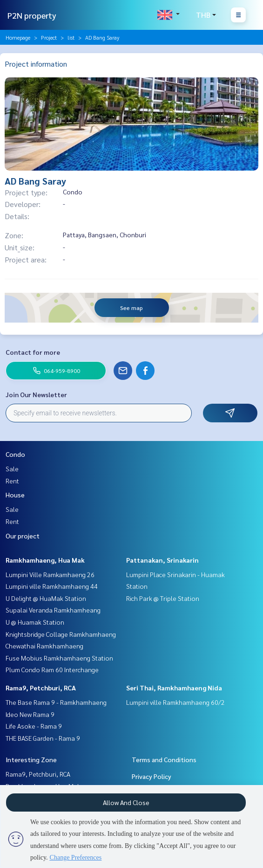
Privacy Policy (152, 776)
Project (49, 37)
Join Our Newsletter (36, 394)
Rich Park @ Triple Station (163, 598)
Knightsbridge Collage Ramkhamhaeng (61, 634)
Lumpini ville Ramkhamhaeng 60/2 (175, 702)
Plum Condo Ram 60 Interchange (52, 669)
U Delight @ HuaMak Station (46, 598)
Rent (12, 481)
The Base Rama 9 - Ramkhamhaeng (56, 702)
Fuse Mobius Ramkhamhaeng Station (59, 658)
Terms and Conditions (164, 759)
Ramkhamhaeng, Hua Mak (45, 560)
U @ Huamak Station (35, 622)
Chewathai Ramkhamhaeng (44, 646)
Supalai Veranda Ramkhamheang (53, 610)
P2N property (32, 15)
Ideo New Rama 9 (30, 714)
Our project (23, 536)
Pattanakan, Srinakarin (162, 560)
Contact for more (33, 352)
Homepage (18, 37)
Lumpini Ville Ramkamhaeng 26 (50, 574)
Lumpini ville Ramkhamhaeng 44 (52, 586)
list (71, 37)
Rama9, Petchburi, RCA (41, 688)
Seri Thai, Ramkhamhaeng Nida (174, 688)
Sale (12, 468)
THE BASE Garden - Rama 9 (43, 738)
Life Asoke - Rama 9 (34, 726)
